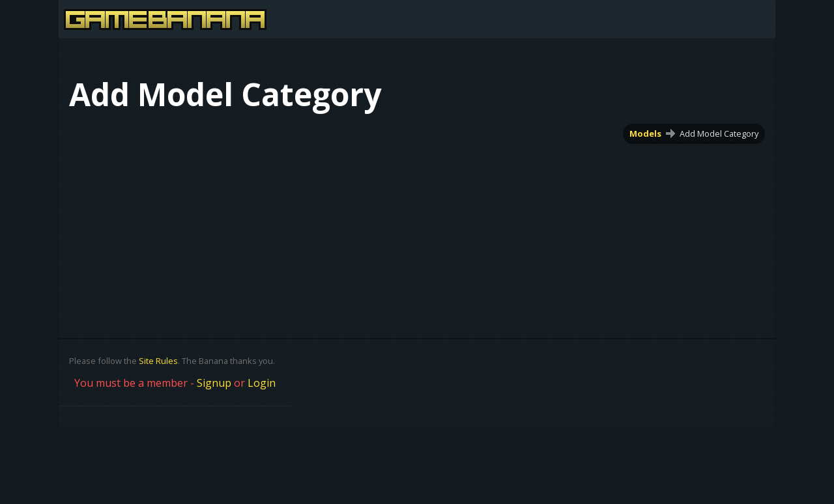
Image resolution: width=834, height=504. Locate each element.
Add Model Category (719, 133)
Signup (214, 383)
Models (645, 133)
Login (262, 383)
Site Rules (158, 361)
